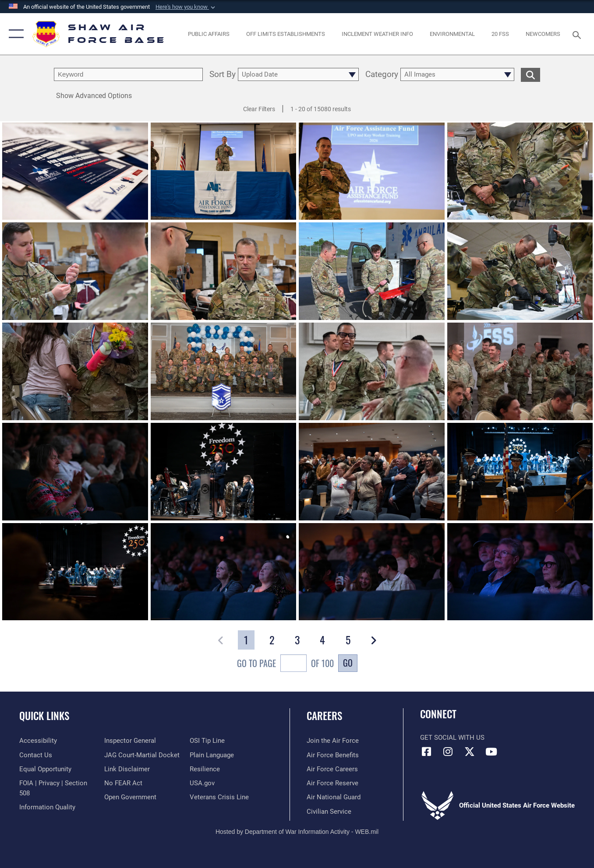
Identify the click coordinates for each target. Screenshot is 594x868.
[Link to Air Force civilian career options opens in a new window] (329, 812)
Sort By (223, 75)
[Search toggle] (578, 34)
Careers (324, 716)
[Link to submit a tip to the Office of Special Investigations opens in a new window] (207, 741)
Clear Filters (259, 109)
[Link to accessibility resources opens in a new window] (38, 741)
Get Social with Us (452, 738)
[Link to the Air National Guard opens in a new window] (334, 797)
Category (382, 75)
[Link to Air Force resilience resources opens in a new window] (205, 769)
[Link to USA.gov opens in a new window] (202, 783)
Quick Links (44, 716)
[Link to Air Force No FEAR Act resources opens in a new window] (123, 783)
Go (348, 663)
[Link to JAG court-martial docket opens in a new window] (142, 755)
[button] (186, 7)
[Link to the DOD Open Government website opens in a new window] (130, 797)
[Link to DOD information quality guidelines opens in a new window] (47, 807)
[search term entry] (128, 74)
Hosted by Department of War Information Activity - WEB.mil (297, 832)
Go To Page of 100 (285, 664)
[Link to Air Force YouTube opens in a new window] (491, 752)
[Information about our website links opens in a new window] (127, 769)
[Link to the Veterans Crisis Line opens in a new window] (219, 797)
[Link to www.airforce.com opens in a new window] (333, 741)
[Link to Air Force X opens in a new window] (470, 752)
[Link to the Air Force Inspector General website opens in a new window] (130, 741)
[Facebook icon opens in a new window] (427, 752)
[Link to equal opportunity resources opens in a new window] (45, 769)
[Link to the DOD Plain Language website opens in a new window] (212, 755)
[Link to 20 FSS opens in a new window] (500, 34)
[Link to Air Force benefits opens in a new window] (333, 755)
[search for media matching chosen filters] (530, 74)
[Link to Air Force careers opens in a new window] (332, 769)
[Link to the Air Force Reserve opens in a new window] (332, 783)
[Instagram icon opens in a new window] (448, 752)
